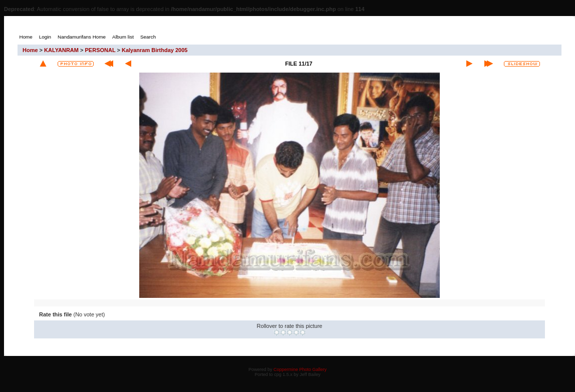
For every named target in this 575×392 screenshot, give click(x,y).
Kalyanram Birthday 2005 (155, 50)
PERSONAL (100, 50)
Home (30, 50)
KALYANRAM (61, 50)
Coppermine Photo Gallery (300, 369)
